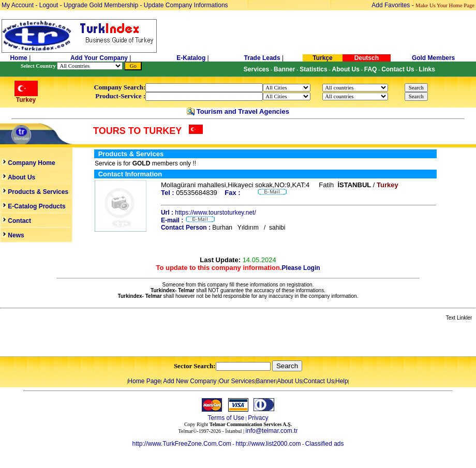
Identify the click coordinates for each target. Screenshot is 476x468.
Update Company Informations (186, 5)
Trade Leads (262, 58)
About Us (289, 381)
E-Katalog (191, 58)
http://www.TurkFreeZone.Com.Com (182, 444)
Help (342, 381)
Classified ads (325, 444)
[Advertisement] (123, 339)
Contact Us (319, 381)
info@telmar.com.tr (272, 431)
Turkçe (322, 58)
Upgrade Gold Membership (102, 5)
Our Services (237, 381)
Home (19, 58)
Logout (49, 5)
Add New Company (190, 381)
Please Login (301, 268)
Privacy (258, 418)
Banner (266, 381)
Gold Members (433, 58)
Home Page (144, 381)
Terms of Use (226, 418)
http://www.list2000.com (268, 444)
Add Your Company (100, 58)
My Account (18, 5)
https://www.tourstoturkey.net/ (215, 213)
